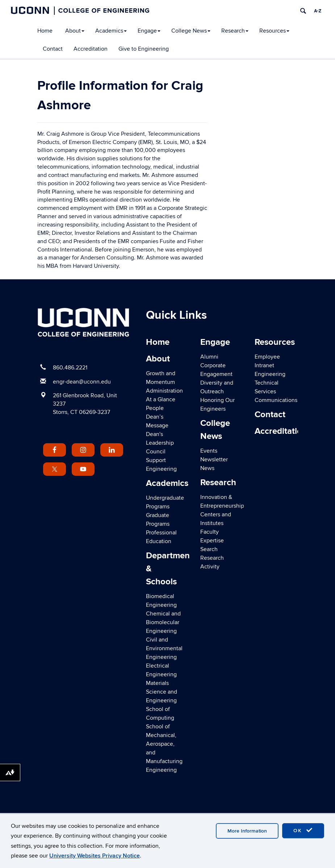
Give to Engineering (144, 49)
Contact (53, 49)
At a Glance (161, 399)
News (207, 468)
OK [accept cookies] (303, 830)
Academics (111, 31)
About (75, 31)
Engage (149, 31)
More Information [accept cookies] (247, 831)
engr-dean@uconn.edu (82, 382)
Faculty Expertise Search (212, 541)
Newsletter (214, 460)
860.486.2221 (70, 368)
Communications (276, 400)
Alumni (209, 357)
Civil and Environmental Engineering (164, 648)
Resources (274, 31)
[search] (303, 11)
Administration (164, 391)
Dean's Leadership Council (160, 443)
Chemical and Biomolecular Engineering (163, 622)
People (155, 408)
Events (209, 451)
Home (45, 31)
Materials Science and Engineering (162, 692)
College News (191, 31)
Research (235, 31)
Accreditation (91, 49)
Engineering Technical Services (270, 383)
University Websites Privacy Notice (95, 856)
